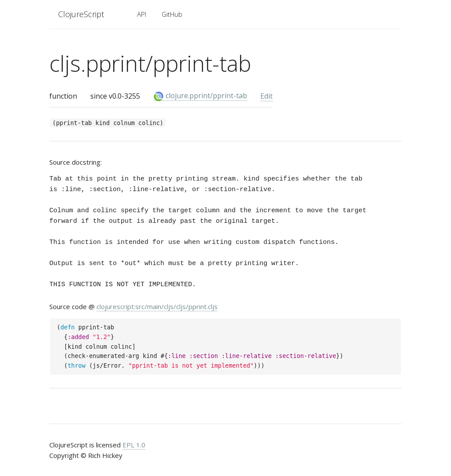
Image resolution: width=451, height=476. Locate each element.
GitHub (172, 14)
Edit (266, 96)
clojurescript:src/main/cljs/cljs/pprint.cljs (157, 306)
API (142, 14)
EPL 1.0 (134, 445)
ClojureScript (81, 14)
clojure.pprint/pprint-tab (200, 96)
